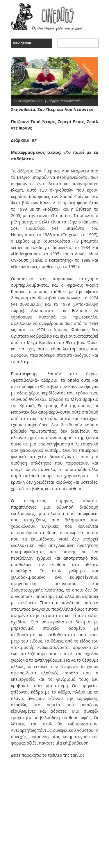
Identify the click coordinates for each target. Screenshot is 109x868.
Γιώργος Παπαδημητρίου (65, 101)
